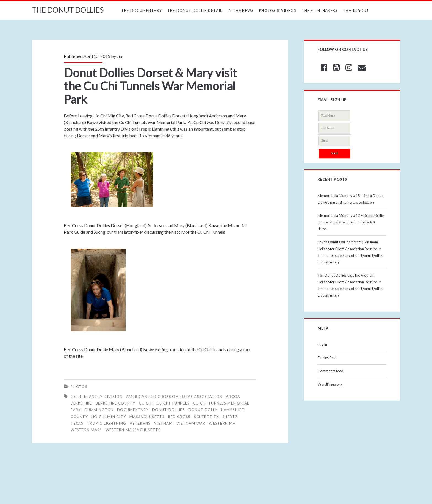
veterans (140, 423)
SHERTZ (230, 417)
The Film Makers (320, 10)
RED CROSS (179, 417)
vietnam (163, 423)
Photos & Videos (278, 10)
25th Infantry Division (97, 397)
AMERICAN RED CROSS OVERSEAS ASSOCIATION (174, 397)
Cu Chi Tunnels (173, 403)
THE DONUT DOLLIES (68, 10)
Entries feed (327, 358)
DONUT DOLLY (203, 410)
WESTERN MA (222, 423)
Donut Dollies (168, 410)
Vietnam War (191, 423)
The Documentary (142, 10)
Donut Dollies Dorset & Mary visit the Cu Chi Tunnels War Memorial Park (150, 86)
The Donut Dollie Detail (195, 10)
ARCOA (233, 397)
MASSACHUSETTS (147, 417)
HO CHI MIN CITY (109, 417)
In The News (241, 10)
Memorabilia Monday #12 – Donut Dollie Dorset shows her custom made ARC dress (351, 222)
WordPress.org (330, 384)
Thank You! (356, 10)
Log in (322, 344)
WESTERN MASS (86, 430)
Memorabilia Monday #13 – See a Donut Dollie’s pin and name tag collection (350, 199)
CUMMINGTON (99, 410)
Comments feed (330, 371)
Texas (77, 423)
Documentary (133, 410)
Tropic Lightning (107, 423)
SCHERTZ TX (206, 417)
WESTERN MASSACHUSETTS (133, 430)
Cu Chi (146, 403)
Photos (79, 387)
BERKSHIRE (81, 403)
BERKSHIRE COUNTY (116, 403)
